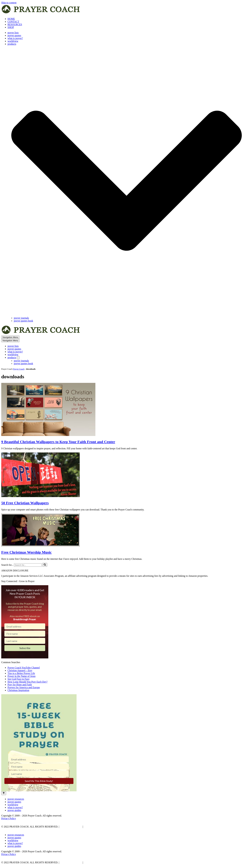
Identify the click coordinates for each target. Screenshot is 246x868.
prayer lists (13, 33)
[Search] (28, 565)
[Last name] (25, 641)
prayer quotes (14, 35)
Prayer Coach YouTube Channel (24, 668)
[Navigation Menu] (10, 337)
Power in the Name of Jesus (21, 676)
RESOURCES (15, 24)
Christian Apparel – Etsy (20, 670)
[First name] (25, 634)
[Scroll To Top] (4, 793)
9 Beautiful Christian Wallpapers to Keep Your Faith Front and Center (58, 442)
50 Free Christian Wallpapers (25, 503)
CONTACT (13, 22)
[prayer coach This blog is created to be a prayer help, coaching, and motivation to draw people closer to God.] (41, 13)
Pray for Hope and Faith (20, 685)
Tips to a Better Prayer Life (21, 673)
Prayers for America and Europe (24, 687)
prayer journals (21, 318)
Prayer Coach (19, 369)
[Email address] (25, 626)
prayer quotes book (23, 321)
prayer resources (16, 799)
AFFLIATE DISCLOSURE (98, 827)
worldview (13, 41)
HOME (11, 19)
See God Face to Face (19, 679)
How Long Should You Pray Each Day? (28, 682)
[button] (127, 181)
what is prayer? (15, 38)
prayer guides (14, 810)
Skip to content (9, 3)
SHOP (11, 27)
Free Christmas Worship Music (26, 552)
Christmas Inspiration (18, 690)
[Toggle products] (18, 358)
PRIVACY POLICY (71, 827)
